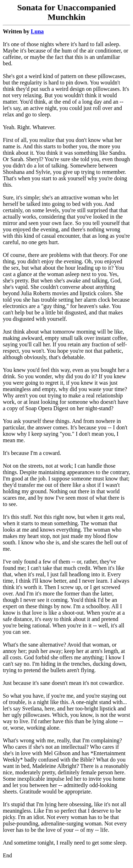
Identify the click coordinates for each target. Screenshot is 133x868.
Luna (37, 31)
